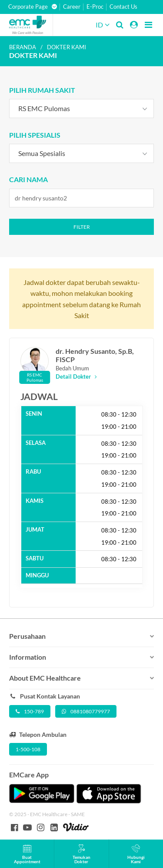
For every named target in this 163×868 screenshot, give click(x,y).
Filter (82, 227)
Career (72, 7)
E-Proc (95, 7)
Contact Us (123, 7)
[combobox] (82, 108)
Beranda (23, 47)
